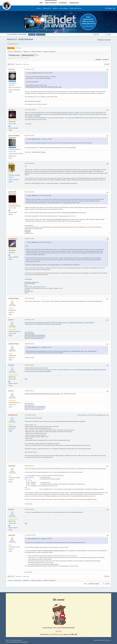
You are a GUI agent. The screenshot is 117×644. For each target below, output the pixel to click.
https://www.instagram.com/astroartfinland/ (35, 335)
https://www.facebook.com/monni (33, 101)
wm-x (12, 320)
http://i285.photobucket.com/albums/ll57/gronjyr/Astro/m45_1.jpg (44, 87)
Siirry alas (11, 64)
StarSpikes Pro (39, 114)
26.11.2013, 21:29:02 (31, 110)
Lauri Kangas (15, 135)
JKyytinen (14, 239)
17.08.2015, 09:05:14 (29, 365)
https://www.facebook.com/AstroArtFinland (35, 337)
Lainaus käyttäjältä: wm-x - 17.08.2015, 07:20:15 (39, 347)
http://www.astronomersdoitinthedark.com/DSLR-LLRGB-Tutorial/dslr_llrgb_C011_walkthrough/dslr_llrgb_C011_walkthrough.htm (59, 323)
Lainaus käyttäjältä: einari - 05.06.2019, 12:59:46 (39, 539)
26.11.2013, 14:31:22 (29, 69)
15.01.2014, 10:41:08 (29, 192)
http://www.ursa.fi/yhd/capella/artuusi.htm (58, 219)
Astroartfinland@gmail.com (37, 338)
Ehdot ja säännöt (101, 640)
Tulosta (107, 64)
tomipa (13, 466)
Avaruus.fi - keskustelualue (20, 39)
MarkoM (13, 192)
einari (12, 365)
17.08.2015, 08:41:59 (29, 344)
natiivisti (77, 113)
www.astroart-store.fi (30, 334)
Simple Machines (18, 640)
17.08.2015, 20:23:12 (29, 391)
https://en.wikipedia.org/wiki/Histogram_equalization (52, 551)
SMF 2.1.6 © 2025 (10, 640)
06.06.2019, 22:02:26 (31, 535)
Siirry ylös (11, 577)
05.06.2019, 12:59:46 (29, 509)
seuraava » (106, 59)
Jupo (12, 163)
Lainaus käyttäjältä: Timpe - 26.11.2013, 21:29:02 (40, 139)
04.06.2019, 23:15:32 (29, 466)
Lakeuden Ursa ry (29, 233)
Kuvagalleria (28, 232)
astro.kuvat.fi (28, 230)
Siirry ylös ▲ (108, 640)
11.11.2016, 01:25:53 (31, 415)
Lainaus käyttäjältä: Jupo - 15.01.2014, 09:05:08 (39, 196)
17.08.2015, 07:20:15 (29, 320)
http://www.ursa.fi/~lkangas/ (39, 152)
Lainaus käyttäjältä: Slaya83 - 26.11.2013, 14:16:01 (40, 73)
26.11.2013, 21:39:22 (29, 135)
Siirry (85, 584)
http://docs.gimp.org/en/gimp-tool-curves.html (74, 213)
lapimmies (14, 415)
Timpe (12, 110)
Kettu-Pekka (14, 298)
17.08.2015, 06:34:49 (29, 298)
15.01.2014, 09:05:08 (29, 163)
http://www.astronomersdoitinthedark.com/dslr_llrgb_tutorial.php (42, 394)
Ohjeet (95, 640)
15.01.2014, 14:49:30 (29, 239)
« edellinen (98, 59)
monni (12, 69)
